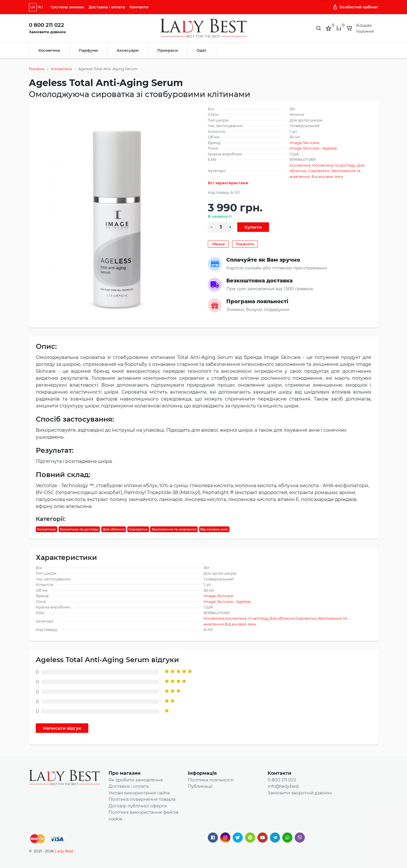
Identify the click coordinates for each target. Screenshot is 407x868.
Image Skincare (304, 143)
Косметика (49, 50)
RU (40, 7)
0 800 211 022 (46, 25)
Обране (218, 244)
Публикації (200, 786)
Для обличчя (114, 529)
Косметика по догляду (334, 165)
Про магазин (125, 773)
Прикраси (168, 50)
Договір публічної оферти (138, 806)
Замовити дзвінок (47, 32)
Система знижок (67, 7)
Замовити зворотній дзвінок (300, 793)
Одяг (202, 50)
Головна (37, 69)
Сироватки (319, 171)
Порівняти (245, 244)
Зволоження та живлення (174, 529)
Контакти (139, 7)
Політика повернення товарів (142, 799)
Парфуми (88, 50)
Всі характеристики (228, 183)
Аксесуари (128, 50)
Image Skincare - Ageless (313, 148)
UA (33, 7)
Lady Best (64, 851)
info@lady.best (283, 786)
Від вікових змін (327, 176)
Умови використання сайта (139, 793)
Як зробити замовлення (136, 780)
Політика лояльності (211, 780)
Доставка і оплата (107, 7)
